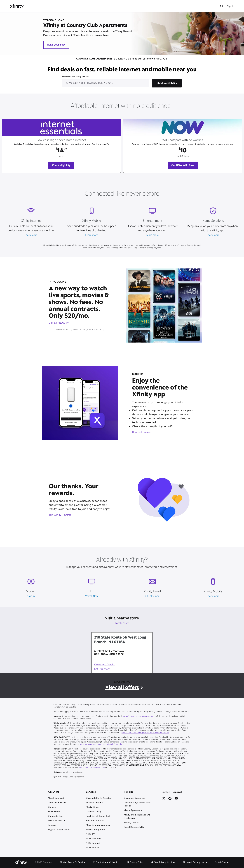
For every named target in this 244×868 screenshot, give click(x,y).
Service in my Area (95, 829)
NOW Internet (93, 843)
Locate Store (122, 623)
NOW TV (90, 834)
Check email (152, 596)
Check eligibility (61, 165)
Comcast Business (57, 802)
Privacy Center (131, 822)
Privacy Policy (135, 862)
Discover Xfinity (94, 811)
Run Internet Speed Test (98, 816)
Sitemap (52, 825)
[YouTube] (176, 798)
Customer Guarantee (135, 798)
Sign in (31, 596)
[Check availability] (167, 83)
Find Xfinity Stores (95, 820)
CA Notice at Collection (106, 862)
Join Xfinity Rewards (60, 515)
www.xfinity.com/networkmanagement (139, 716)
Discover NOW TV (59, 323)
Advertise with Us (57, 820)
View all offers (122, 687)
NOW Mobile (92, 847)
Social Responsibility (134, 827)
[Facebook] (170, 798)
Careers (52, 807)
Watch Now (92, 596)
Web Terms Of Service (72, 862)
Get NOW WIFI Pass (183, 165)
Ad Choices (222, 862)
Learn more (31, 235)
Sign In (230, 6)
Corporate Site (55, 816)
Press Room (54, 811)
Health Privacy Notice (195, 862)
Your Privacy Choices (163, 862)
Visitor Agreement (133, 810)
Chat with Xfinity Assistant (99, 798)
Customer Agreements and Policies (138, 804)
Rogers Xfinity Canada (59, 829)
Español (177, 792)
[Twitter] (164, 798)
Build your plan (56, 45)
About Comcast (56, 798)
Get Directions (102, 669)
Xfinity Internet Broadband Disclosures (137, 816)
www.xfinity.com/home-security (92, 768)
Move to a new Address (98, 825)
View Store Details (104, 665)
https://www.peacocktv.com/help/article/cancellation (102, 744)
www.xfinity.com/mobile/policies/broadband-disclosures (145, 733)
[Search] (222, 6)
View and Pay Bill (94, 802)
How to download (142, 432)
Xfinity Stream (93, 807)
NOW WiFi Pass (94, 838)
